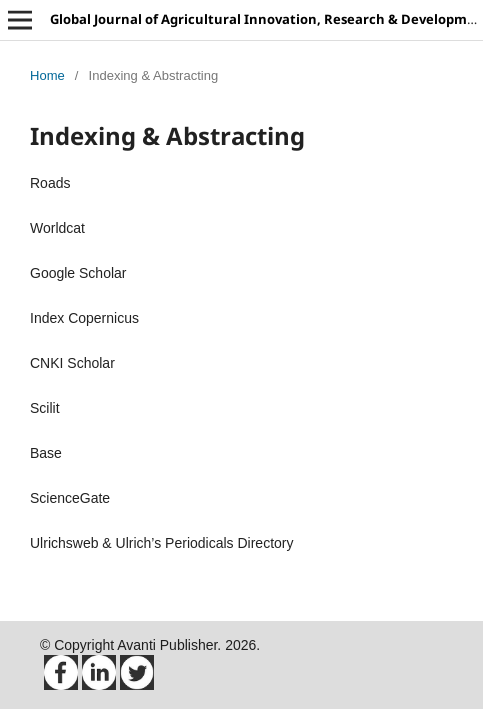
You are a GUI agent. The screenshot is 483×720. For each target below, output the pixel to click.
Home (47, 75)
